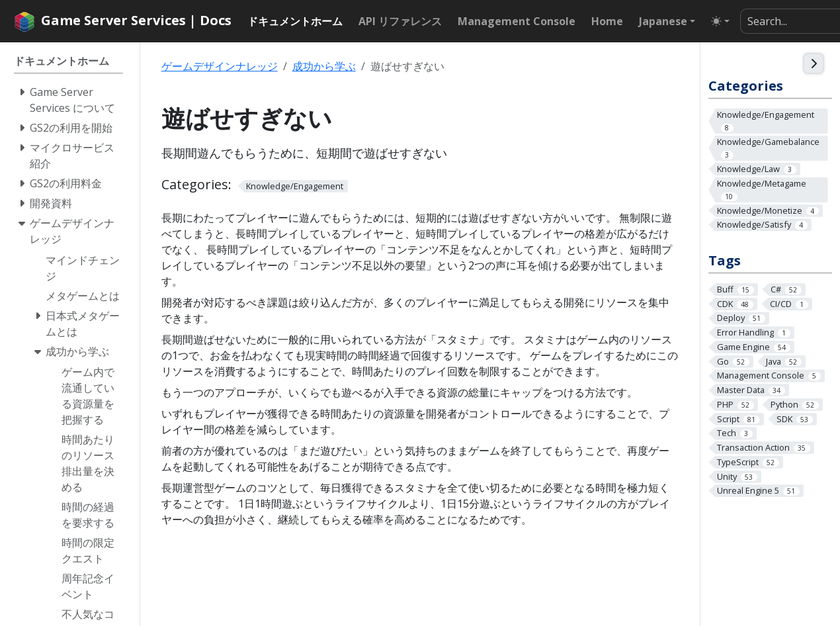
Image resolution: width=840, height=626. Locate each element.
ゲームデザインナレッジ (220, 66)
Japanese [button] (663, 21)
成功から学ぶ (324, 66)
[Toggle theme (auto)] (720, 21)
